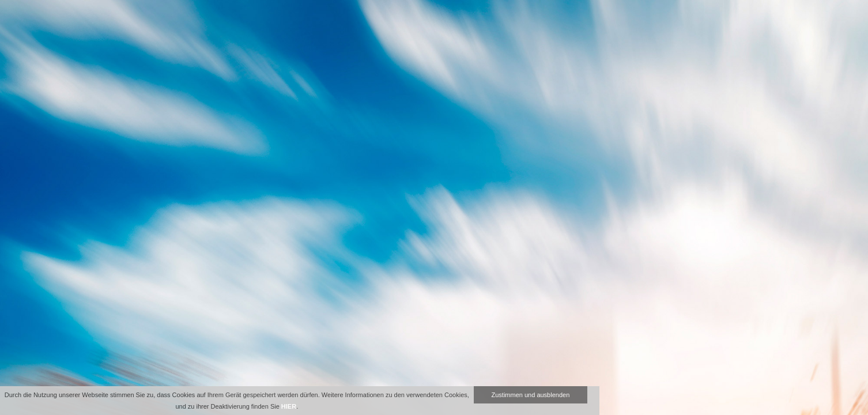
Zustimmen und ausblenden (531, 395)
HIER (289, 406)
